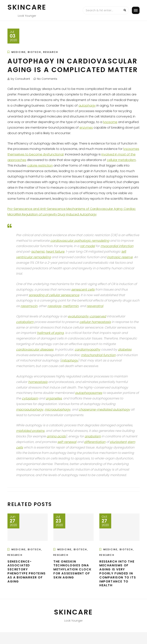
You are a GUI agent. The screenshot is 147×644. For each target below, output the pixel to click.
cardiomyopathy (87, 350)
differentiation (95, 442)
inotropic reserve (120, 257)
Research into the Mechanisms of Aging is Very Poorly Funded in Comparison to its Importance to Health (118, 573)
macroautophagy (30, 409)
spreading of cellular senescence (54, 295)
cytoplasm (30, 398)
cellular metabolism (121, 160)
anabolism (93, 436)
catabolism (25, 322)
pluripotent (118, 442)
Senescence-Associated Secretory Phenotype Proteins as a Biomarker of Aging (27, 571)
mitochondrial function (98, 355)
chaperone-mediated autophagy (104, 409)
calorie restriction (40, 166)
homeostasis (38, 382)
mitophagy (69, 360)
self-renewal (67, 442)
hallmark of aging (50, 333)
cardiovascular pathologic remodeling (80, 241)
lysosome (110, 122)
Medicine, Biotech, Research (35, 52)
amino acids (56, 436)
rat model (87, 246)
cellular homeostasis (95, 322)
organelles (54, 398)
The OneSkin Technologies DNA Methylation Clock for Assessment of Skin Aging (72, 569)
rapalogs (54, 306)
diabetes (125, 350)
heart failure (55, 252)
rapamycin (29, 306)
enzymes (86, 128)
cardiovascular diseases (35, 350)
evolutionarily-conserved (87, 316)
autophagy (87, 106)
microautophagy (58, 409)
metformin (71, 306)
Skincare (27, 7)
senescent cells (83, 290)
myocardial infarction (117, 246)
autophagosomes (89, 393)
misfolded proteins (30, 431)
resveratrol (95, 306)
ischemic (38, 252)
